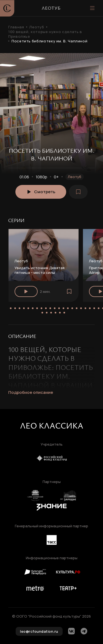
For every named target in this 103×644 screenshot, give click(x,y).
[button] (11, 308)
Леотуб (37, 27)
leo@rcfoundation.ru (39, 631)
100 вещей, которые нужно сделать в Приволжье (45, 34)
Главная (16, 27)
